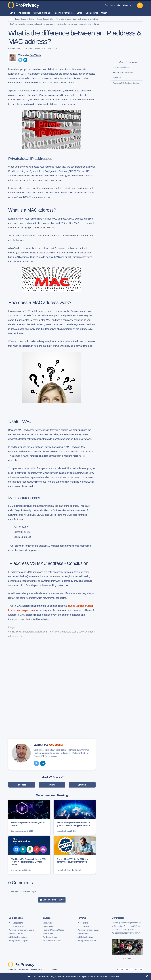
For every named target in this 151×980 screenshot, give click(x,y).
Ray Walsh (35, 55)
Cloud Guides (48, 926)
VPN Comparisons (16, 923)
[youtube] (127, 970)
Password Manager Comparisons (21, 930)
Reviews (82, 918)
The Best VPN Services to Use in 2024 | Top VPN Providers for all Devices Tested (29, 862)
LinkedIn (82, 785)
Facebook (22, 785)
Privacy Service (21, 19)
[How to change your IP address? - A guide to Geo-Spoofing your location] (75, 817)
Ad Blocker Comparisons (18, 937)
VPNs (13, 13)
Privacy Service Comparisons (20, 941)
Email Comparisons (16, 934)
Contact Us (53, 969)
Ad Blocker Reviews (85, 937)
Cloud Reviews (83, 926)
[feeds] (141, 970)
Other (104, 13)
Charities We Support (38, 969)
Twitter (52, 785)
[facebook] (117, 970)
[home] (11, 19)
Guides (32, 19)
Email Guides (48, 934)
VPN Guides (48, 923)
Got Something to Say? (52, 900)
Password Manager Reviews (88, 930)
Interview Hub (23, 969)
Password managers (64, 13)
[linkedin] (25, 60)
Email (80, 13)
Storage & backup (42, 13)
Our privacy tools (112, 5)
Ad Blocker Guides (50, 937)
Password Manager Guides (53, 930)
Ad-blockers (24, 13)
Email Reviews (83, 934)
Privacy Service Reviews (87, 941)
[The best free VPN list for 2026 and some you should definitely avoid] (75, 855)
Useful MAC (117, 78)
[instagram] (132, 970)
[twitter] (20, 60)
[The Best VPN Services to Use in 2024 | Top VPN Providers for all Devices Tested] (29, 855)
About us (127, 5)
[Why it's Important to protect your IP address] (29, 817)
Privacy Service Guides (45, 19)
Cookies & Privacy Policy (107, 977)
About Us (12, 969)
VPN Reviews (83, 923)
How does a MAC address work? (123, 73)
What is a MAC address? (121, 67)
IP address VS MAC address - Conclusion (126, 83)
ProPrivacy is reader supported (22, 24)
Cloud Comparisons (16, 926)
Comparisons (16, 918)
